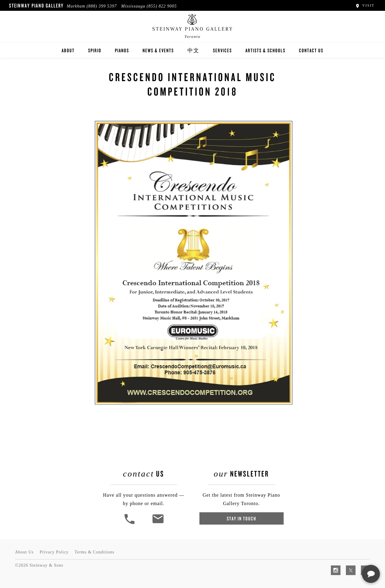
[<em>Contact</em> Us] (158, 523)
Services (222, 50)
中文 (193, 50)
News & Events (158, 50)
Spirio (95, 50)
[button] (130, 523)
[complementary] (341, 555)
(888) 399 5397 (102, 6)
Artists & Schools (265, 50)
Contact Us (311, 50)
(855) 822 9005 (162, 6)
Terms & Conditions (94, 552)
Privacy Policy (54, 552)
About (68, 50)
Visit (365, 5)
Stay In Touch (242, 518)
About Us (24, 552)
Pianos (122, 50)
